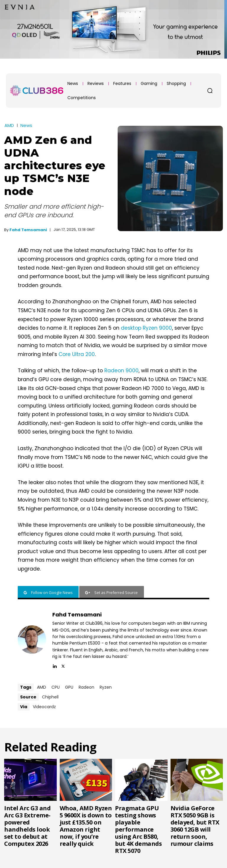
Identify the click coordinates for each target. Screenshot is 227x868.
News (26, 125)
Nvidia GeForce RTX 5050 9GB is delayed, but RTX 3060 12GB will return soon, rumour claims (195, 826)
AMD (9, 125)
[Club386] (37, 91)
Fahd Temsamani (28, 230)
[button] (210, 91)
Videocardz (44, 707)
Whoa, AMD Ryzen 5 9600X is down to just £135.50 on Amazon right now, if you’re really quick (86, 826)
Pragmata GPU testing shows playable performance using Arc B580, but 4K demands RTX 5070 (138, 829)
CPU (56, 687)
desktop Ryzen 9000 (146, 328)
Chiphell (50, 697)
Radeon (86, 687)
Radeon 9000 (121, 371)
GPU (69, 687)
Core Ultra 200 (77, 354)
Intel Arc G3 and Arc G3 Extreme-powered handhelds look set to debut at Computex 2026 (27, 826)
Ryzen (106, 687)
